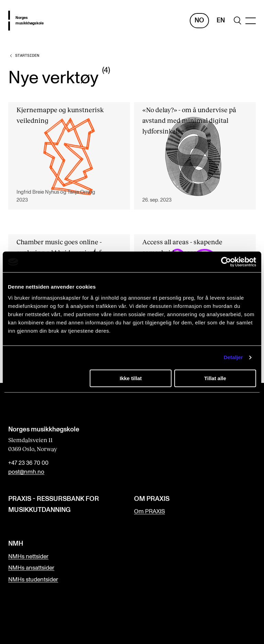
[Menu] (251, 21)
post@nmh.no (26, 472)
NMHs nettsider (28, 557)
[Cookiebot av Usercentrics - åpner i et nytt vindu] (226, 262)
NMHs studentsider (33, 580)
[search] (238, 20)
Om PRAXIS (150, 512)
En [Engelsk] (221, 20)
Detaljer (233, 357)
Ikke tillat (131, 378)
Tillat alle (215, 378)
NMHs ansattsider (31, 568)
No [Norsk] (199, 20)
